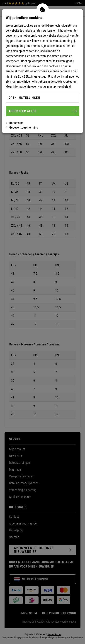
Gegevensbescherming (24, 127)
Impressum (16, 123)
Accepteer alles (42, 111)
